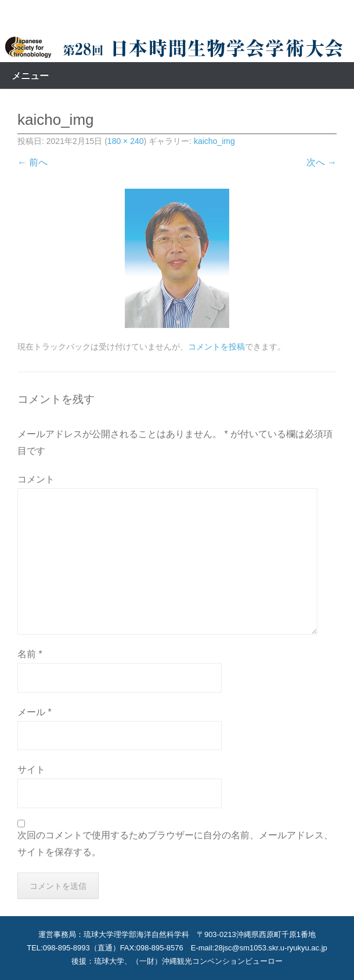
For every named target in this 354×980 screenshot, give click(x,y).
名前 (30, 654)
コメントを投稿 (216, 347)
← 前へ (32, 162)
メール (35, 712)
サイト (31, 770)
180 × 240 (126, 141)
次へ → (322, 162)
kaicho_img (214, 141)
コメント (36, 479)
